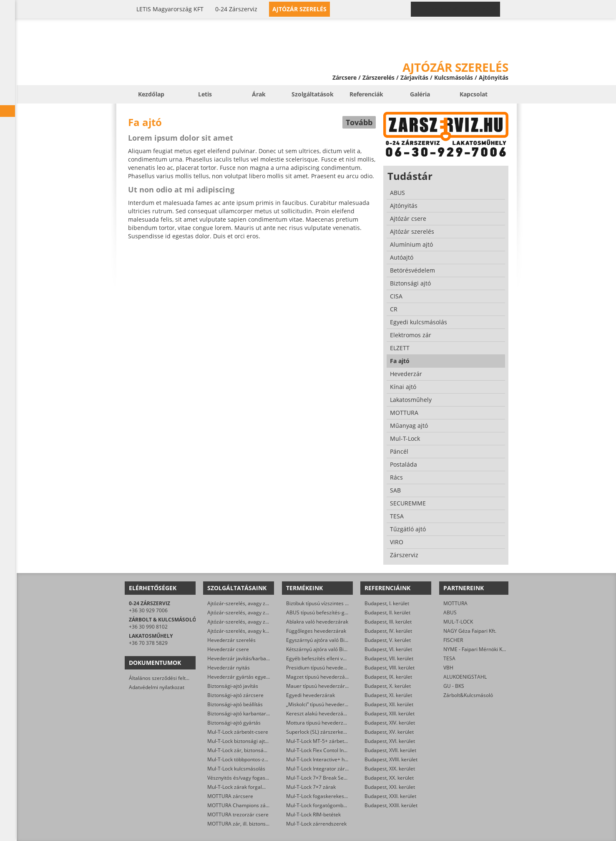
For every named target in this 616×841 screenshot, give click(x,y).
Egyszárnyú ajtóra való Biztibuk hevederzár (336, 640)
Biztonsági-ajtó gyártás (234, 723)
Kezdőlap (151, 94)
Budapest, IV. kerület (388, 631)
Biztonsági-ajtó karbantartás (240, 713)
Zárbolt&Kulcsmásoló (468, 695)
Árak (259, 94)
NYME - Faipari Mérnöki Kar (475, 649)
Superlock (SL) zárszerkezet (318, 732)
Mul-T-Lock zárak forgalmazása (244, 787)
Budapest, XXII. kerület (390, 796)
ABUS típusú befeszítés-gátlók (321, 612)
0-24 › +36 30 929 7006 (460, 9)
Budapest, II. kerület (387, 612)
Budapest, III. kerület (388, 622)
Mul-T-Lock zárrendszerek (316, 824)
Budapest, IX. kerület (388, 677)
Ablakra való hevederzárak (317, 622)
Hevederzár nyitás (229, 668)
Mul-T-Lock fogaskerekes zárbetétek (328, 796)
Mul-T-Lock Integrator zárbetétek (324, 769)
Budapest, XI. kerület (388, 695)
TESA (449, 658)
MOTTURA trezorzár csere (238, 814)
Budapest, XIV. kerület (390, 723)
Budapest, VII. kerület (389, 658)
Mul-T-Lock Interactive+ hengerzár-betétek (336, 759)
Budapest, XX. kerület (389, 778)
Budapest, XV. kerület (389, 732)
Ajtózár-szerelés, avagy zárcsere (245, 612)
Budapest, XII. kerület (389, 704)
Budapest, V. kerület (388, 640)
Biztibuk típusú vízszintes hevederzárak (332, 603)
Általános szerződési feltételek (164, 678)
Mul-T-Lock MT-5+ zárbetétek (320, 741)
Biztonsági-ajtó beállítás (235, 704)
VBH (448, 668)
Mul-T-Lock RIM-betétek (313, 814)
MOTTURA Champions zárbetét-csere (251, 805)
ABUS (450, 612)
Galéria (420, 94)
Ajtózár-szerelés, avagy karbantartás (250, 631)
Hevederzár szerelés (231, 640)
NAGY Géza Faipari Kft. (470, 631)
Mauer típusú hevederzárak (318, 686)
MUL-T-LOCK (458, 622)
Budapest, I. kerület (387, 603)
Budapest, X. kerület (388, 686)
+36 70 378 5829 (148, 643)
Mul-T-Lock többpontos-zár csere (245, 759)
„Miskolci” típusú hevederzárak (322, 704)
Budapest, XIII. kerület (390, 713)
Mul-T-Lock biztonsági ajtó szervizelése (253, 741)
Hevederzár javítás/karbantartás (245, 658)
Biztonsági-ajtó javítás (233, 686)
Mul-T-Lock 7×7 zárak (311, 787)
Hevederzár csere (228, 649)
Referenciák (366, 94)
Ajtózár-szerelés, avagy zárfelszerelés (251, 622)
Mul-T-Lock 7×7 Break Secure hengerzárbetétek (342, 778)
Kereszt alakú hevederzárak (318, 713)
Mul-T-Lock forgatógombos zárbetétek (331, 805)
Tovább (359, 122)
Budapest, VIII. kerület (390, 668)
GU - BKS (454, 686)
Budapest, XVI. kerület (390, 741)
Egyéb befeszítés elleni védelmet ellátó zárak (338, 658)
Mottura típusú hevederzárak (320, 723)
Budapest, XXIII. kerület (391, 805)
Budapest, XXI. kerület (390, 787)
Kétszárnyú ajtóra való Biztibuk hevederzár (336, 649)
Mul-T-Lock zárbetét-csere (238, 732)
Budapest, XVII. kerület (390, 750)
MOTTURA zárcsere (230, 796)
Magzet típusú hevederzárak (319, 677)
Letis (205, 94)
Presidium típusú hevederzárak (322, 668)
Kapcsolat (474, 94)
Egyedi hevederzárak (311, 695)
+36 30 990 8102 (148, 627)
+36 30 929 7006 (148, 610)
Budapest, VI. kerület (388, 649)
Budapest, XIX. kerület (390, 769)
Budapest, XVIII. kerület (391, 759)
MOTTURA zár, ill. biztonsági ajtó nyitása (254, 824)
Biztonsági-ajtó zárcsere (235, 695)
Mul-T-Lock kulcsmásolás (236, 769)
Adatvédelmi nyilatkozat (157, 687)
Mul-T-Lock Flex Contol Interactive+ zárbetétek (340, 750)
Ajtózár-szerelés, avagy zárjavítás (246, 603)
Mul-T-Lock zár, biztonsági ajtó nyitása (251, 750)
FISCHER (453, 640)
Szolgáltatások (313, 94)
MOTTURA (455, 603)
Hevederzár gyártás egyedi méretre (249, 677)
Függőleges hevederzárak (316, 631)
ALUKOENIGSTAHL (465, 677)
